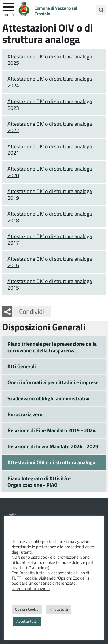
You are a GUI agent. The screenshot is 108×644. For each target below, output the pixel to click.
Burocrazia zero (25, 414)
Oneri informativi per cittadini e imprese (53, 382)
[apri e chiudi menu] (9, 6)
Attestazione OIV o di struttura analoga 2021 (50, 150)
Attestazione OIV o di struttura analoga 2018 (50, 217)
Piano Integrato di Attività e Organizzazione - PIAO (39, 481)
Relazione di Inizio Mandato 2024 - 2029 (53, 446)
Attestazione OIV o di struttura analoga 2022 (50, 127)
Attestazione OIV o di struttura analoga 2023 (50, 104)
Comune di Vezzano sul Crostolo (56, 11)
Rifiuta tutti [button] (59, 609)
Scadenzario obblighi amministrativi (49, 398)
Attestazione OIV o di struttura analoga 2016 (50, 262)
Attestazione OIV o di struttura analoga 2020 (50, 172)
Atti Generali (22, 366)
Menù (9, 14)
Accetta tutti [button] (27, 621)
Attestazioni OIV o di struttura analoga (51, 462)
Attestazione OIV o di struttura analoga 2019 (50, 194)
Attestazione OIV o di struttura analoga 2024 (50, 82)
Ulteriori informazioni (31, 588)
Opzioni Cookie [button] (27, 609)
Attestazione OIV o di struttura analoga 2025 (50, 60)
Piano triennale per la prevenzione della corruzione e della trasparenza (52, 347)
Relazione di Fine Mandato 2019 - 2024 (52, 430)
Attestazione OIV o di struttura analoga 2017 (50, 239)
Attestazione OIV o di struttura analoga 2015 (50, 284)
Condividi (32, 311)
